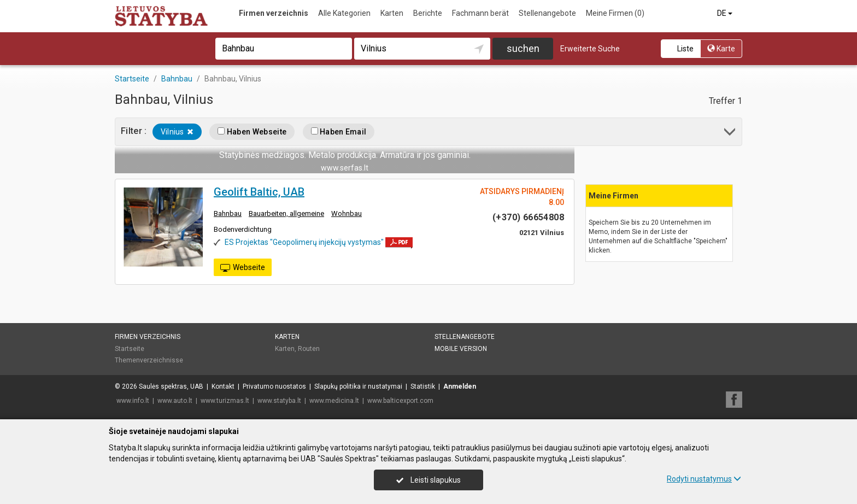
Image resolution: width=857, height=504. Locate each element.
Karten (392, 13)
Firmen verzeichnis (274, 13)
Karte (721, 49)
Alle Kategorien (344, 13)
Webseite (243, 268)
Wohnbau (347, 213)
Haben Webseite (252, 132)
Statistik (423, 386)
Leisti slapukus (428, 480)
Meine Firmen (615, 13)
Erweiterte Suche (590, 49)
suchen (523, 48)
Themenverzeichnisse (149, 360)
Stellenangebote (547, 13)
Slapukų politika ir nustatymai (358, 386)
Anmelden (460, 386)
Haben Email (339, 132)
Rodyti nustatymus (704, 479)
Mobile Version (461, 349)
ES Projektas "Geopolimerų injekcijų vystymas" (304, 242)
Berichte (428, 13)
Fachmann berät (480, 13)
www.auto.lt (175, 401)
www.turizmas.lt (225, 401)
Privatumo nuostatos (274, 386)
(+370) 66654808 (528, 217)
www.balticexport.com (400, 401)
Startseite (130, 349)
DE (726, 13)
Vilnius (177, 132)
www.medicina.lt (334, 401)
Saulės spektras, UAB (171, 386)
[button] (730, 134)
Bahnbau (228, 213)
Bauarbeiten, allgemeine (286, 213)
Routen (309, 349)
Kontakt (223, 386)
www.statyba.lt (279, 401)
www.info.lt (133, 401)
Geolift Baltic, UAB (259, 192)
